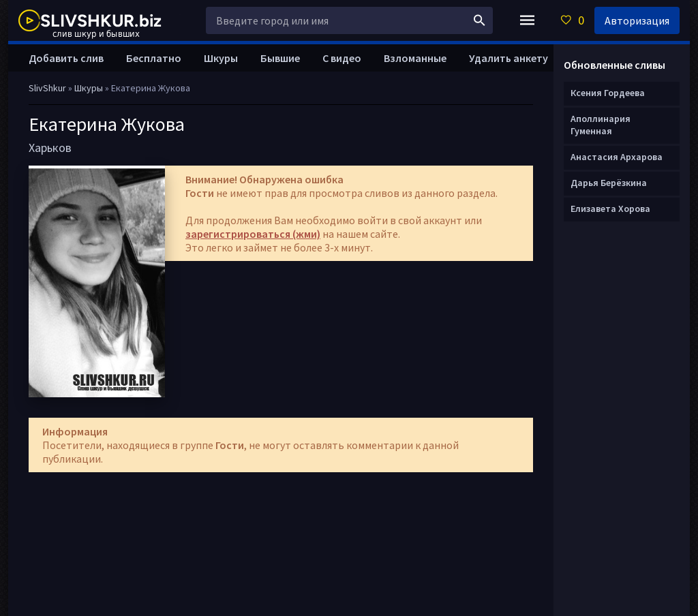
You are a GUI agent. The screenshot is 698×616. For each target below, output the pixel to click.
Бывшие (280, 58)
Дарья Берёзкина (609, 183)
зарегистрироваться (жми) (253, 234)
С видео (342, 58)
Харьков (50, 148)
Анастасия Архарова (617, 157)
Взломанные (415, 58)
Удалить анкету (509, 58)
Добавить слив (66, 58)
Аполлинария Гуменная (601, 125)
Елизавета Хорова (610, 209)
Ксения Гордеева (608, 93)
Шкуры (221, 58)
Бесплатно (154, 58)
